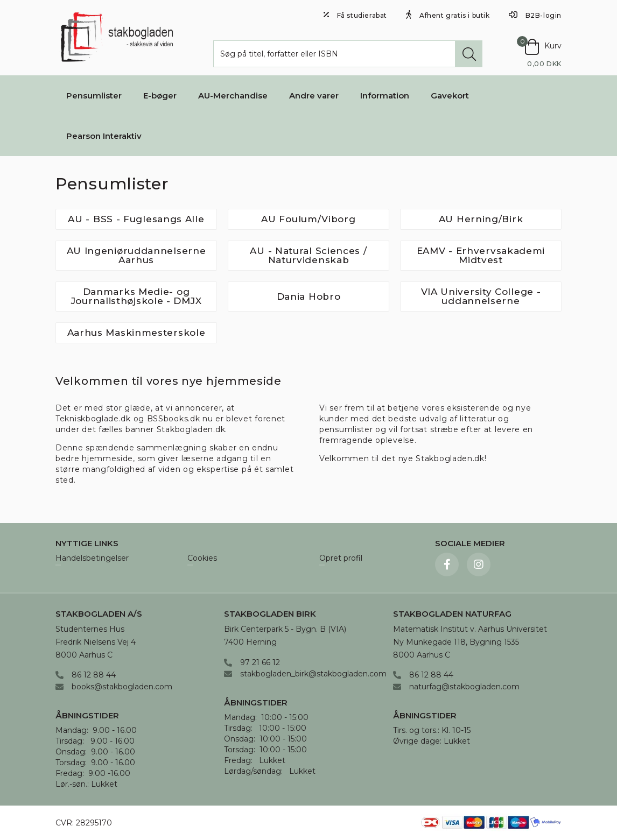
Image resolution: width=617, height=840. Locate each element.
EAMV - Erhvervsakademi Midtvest (481, 255)
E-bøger (160, 96)
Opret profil (341, 559)
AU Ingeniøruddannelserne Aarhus (136, 255)
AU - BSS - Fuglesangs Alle (136, 219)
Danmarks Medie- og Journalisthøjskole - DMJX (136, 296)
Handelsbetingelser (92, 559)
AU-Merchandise (233, 96)
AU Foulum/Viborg (308, 219)
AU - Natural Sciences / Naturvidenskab (308, 255)
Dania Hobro (309, 297)
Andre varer (314, 96)
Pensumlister (94, 96)
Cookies (202, 559)
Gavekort (450, 96)
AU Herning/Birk (481, 219)
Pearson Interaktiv (104, 136)
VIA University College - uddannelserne (481, 296)
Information (385, 96)
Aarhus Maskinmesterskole (136, 333)
